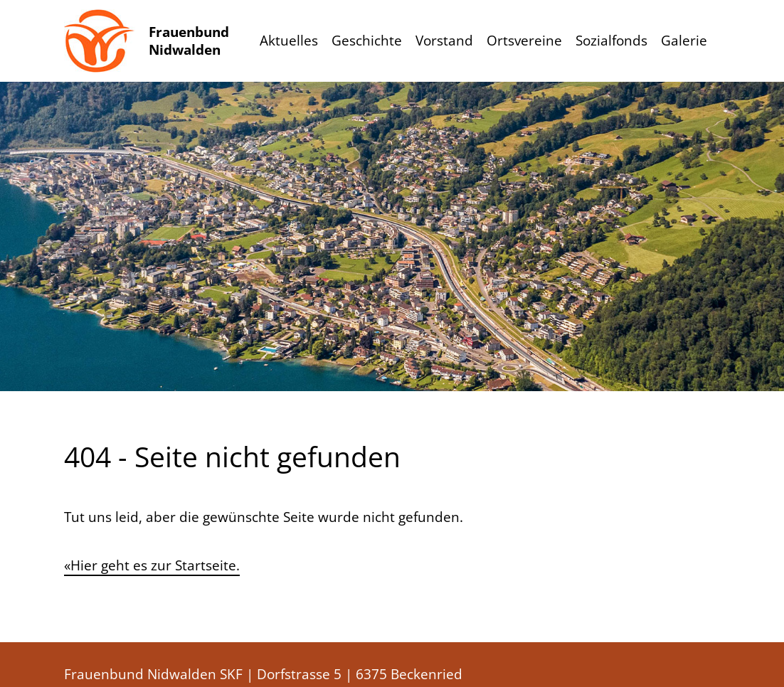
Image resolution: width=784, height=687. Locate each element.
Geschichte (367, 41)
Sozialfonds (611, 41)
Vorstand (444, 41)
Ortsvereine (524, 41)
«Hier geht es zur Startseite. (152, 565)
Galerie (684, 41)
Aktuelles (289, 41)
